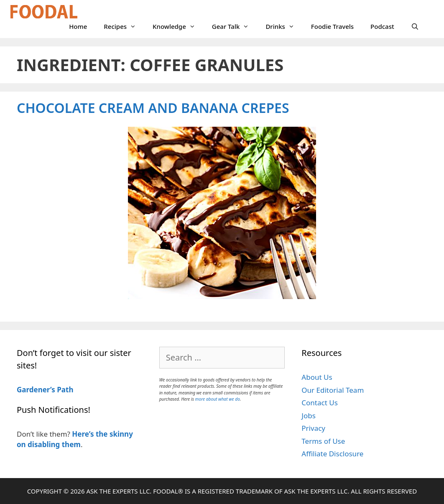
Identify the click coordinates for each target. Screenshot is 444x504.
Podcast (382, 26)
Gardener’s (36, 390)
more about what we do (218, 399)
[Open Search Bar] (415, 26)
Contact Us (320, 403)
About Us (317, 377)
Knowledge (178, 26)
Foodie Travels (332, 26)
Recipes (124, 26)
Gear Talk (235, 26)
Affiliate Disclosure (332, 454)
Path (64, 390)
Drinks (284, 26)
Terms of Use (323, 441)
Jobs (309, 416)
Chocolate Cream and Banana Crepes (153, 108)
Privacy (313, 428)
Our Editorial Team (333, 390)
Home (78, 26)
